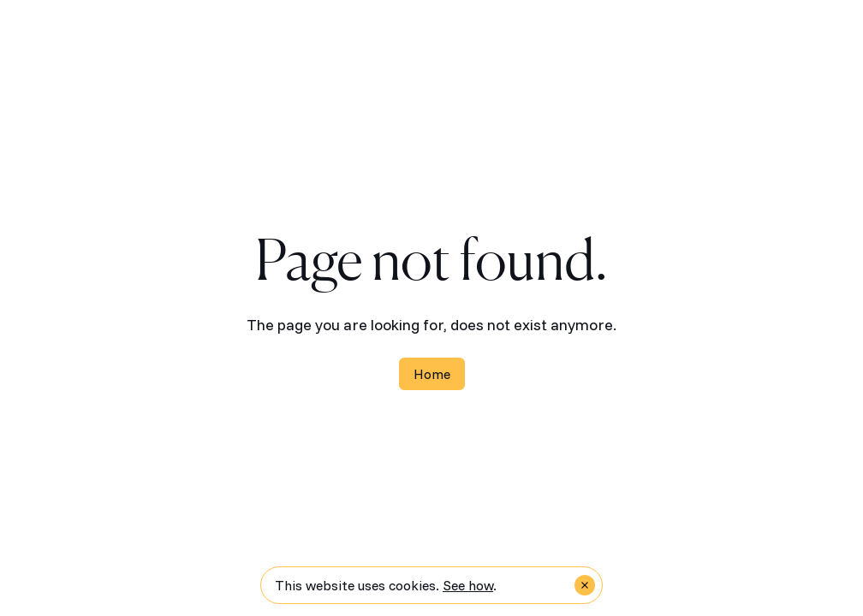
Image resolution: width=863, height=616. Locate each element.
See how (468, 585)
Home (432, 374)
